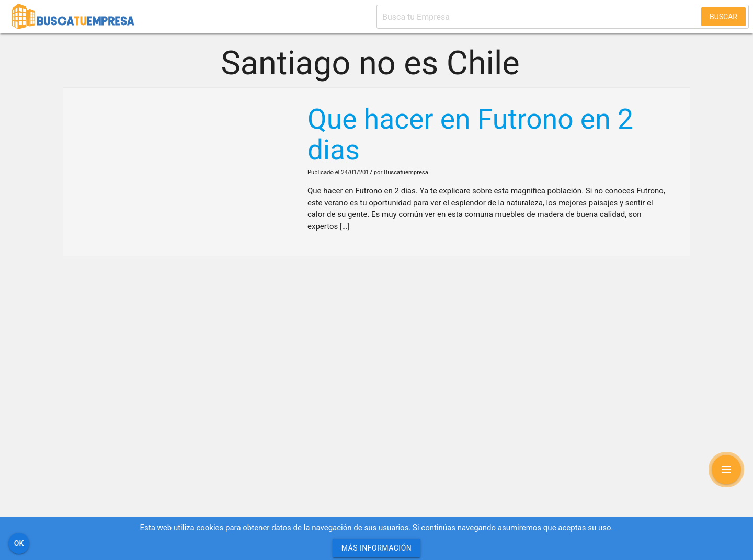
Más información (377, 548)
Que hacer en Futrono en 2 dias (470, 134)
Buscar (723, 17)
